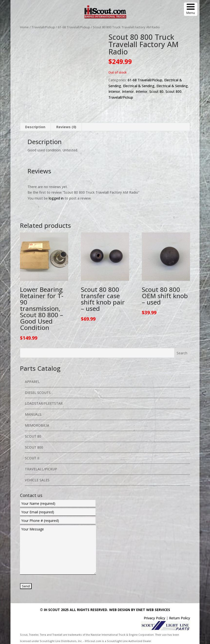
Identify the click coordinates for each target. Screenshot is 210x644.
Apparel (32, 382)
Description (35, 127)
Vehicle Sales (37, 480)
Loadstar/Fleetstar (44, 403)
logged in (56, 198)
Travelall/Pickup (43, 27)
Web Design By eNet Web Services (140, 610)
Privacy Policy (154, 618)
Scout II (32, 458)
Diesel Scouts (38, 393)
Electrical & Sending (139, 86)
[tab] (35, 127)
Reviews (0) (66, 127)
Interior (114, 91)
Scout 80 (156, 91)
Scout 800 (173, 91)
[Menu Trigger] (191, 9)
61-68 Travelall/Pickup (74, 27)
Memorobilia (37, 425)
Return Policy (180, 618)
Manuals (33, 414)
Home (24, 27)
